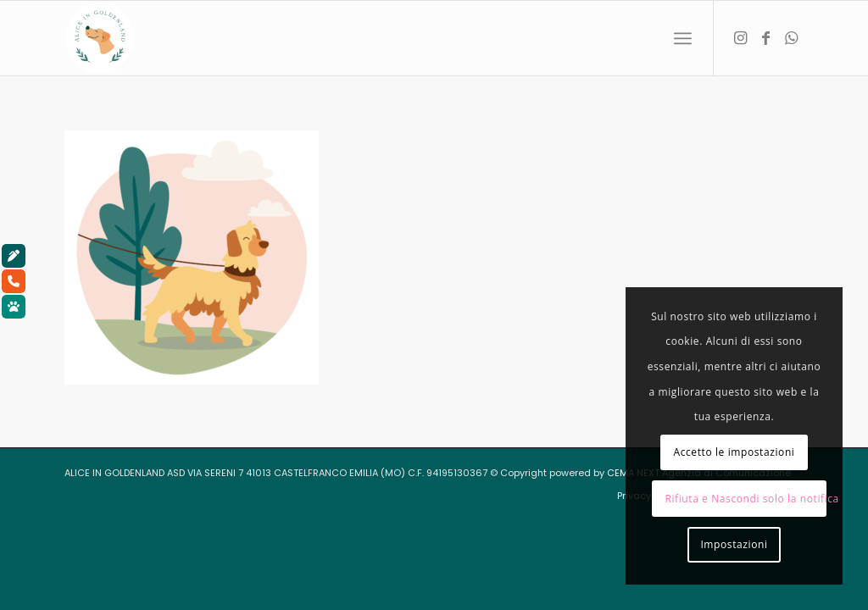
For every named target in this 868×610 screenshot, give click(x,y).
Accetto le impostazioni (734, 452)
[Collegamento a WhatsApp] (791, 37)
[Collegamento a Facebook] (765, 37)
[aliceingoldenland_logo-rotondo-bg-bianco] (100, 38)
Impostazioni (734, 544)
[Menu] (683, 39)
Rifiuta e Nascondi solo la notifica (745, 499)
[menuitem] (683, 39)
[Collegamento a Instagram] (740, 37)
